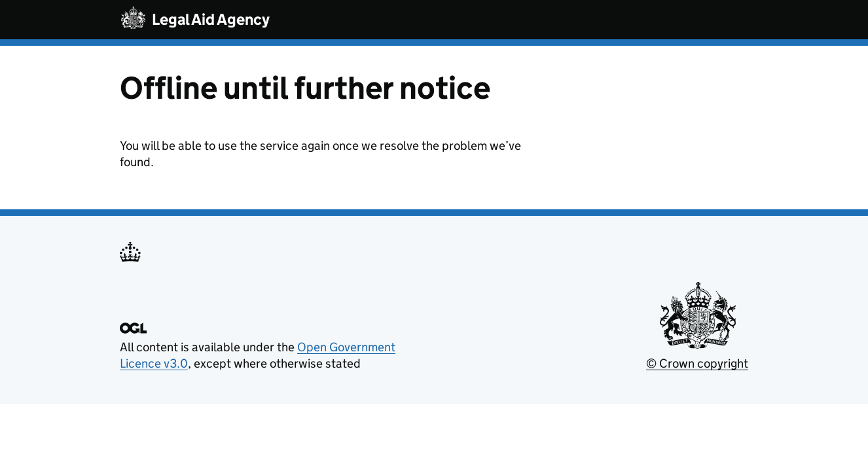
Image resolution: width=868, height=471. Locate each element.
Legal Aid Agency (211, 19)
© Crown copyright (697, 363)
